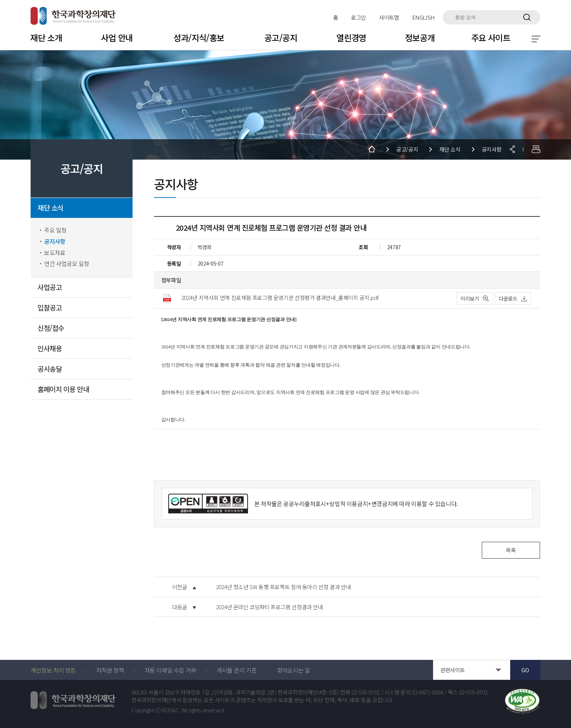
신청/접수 (51, 328)
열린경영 (351, 38)
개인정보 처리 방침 (53, 670)
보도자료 (55, 253)
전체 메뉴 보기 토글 (536, 39)
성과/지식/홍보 (199, 38)
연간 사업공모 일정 (67, 264)
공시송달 (50, 369)
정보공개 (420, 38)
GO (525, 670)
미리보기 (470, 298)
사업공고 (50, 287)
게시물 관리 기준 (237, 670)
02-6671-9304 (428, 692)
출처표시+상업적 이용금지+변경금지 (348, 504)
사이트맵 (389, 17)
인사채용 (50, 349)
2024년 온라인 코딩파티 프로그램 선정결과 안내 (269, 607)
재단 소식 (50, 208)
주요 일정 (55, 230)
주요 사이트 (491, 38)
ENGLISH (424, 17)
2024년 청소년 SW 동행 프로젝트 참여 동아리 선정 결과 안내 (283, 587)
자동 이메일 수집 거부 (170, 670)
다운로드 (508, 298)
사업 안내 (117, 38)
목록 (511, 550)
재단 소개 (46, 38)
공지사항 (55, 241)
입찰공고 (50, 308)
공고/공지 (281, 38)
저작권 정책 (110, 670)
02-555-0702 (473, 692)
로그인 (359, 17)
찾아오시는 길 (293, 670)
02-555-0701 (366, 692)
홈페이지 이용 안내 (63, 389)
